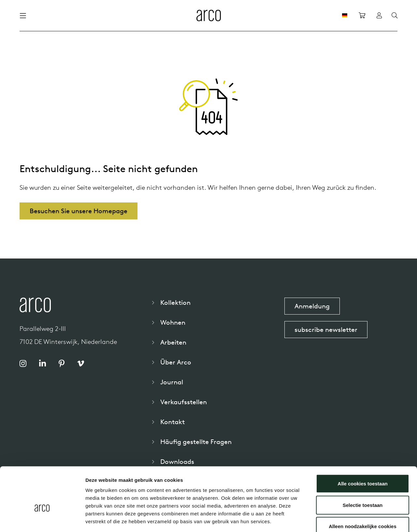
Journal (172, 382)
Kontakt (173, 422)
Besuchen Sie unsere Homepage (79, 211)
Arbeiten (173, 342)
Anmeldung (312, 306)
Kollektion (175, 302)
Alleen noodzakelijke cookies (363, 489)
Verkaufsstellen (184, 402)
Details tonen (352, 519)
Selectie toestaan (363, 468)
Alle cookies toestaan (362, 446)
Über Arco (176, 362)
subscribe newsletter (326, 329)
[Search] (395, 16)
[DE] (345, 15)
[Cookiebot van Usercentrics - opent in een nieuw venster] (42, 519)
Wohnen (173, 322)
